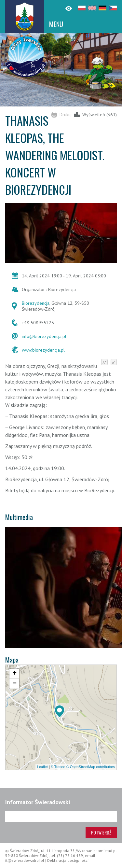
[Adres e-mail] (61, 817)
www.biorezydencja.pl (43, 350)
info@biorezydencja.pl (44, 336)
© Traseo (58, 767)
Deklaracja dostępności (68, 860)
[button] (60, 711)
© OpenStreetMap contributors (91, 767)
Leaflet (42, 767)
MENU (56, 24)
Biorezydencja (36, 303)
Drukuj (66, 115)
